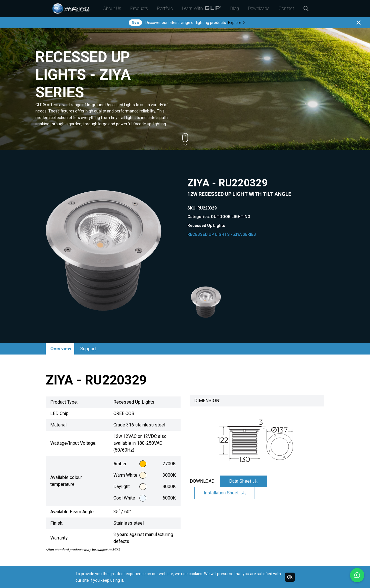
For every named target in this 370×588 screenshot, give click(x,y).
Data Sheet (244, 481)
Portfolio (165, 8)
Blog (235, 8)
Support (88, 349)
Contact (286, 8)
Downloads (259, 8)
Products (139, 8)
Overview (61, 349)
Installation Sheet (225, 493)
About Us (112, 8)
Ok (290, 577)
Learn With (202, 9)
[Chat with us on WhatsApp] (357, 575)
